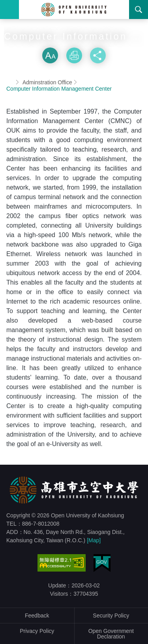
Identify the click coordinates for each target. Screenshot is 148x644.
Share (98, 55)
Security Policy (111, 616)
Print (74, 55)
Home (9, 82)
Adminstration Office (47, 82)
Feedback (37, 616)
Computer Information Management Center (59, 89)
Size (50, 55)
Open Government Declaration (111, 634)
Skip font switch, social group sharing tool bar (74, 40)
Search (139, 9)
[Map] (94, 540)
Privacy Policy (37, 631)
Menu (9, 9)
